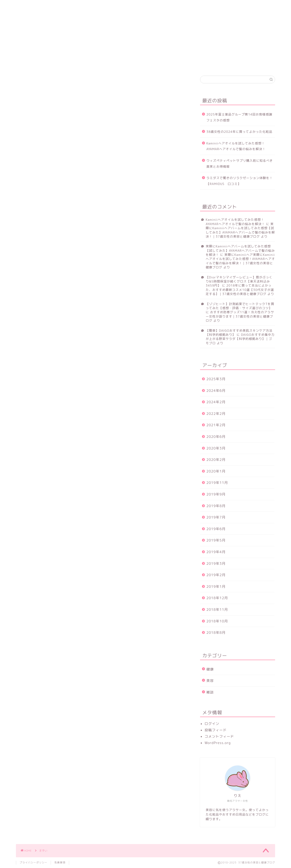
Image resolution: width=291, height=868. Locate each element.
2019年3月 (216, 564)
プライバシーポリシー (33, 863)
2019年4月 (216, 552)
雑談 (210, 692)
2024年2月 (216, 402)
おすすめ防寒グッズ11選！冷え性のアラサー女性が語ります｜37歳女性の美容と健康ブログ (240, 316)
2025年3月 (216, 379)
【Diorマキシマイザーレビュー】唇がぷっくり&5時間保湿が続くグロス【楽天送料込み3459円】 (239, 281)
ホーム (27, 6)
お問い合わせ (93, 6)
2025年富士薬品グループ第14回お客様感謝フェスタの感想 (239, 117)
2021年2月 (216, 425)
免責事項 (60, 863)
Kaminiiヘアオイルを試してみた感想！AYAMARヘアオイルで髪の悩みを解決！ (236, 146)
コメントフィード (219, 736)
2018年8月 (216, 633)
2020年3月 (216, 448)
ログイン (212, 724)
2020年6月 (216, 437)
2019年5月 (216, 540)
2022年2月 (216, 414)
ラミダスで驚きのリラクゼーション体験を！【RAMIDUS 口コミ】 (240, 181)
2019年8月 (216, 506)
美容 (65, 6)
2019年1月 (216, 587)
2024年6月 (216, 391)
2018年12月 (217, 598)
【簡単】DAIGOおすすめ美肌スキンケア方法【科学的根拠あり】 (239, 333)
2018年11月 (217, 610)
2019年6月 (216, 529)
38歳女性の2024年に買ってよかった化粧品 (239, 132)
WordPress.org (218, 743)
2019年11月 (217, 483)
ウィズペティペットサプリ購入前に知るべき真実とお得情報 (240, 163)
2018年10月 (217, 621)
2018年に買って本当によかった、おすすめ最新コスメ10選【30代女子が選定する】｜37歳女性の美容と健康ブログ (240, 290)
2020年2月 (216, 460)
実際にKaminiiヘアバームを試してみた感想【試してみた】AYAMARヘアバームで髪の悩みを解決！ (240, 250)
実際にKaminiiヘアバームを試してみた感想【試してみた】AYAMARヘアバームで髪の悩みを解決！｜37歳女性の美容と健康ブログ (240, 230)
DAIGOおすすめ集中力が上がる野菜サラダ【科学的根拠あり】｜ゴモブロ (240, 339)
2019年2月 (216, 575)
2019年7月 (216, 517)
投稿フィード (216, 730)
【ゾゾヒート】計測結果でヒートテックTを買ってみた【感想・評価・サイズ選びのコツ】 (240, 306)
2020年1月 (216, 471)
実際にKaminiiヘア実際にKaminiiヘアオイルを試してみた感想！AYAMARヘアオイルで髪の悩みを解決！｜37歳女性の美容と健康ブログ (240, 261)
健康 (47, 6)
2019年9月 (216, 494)
